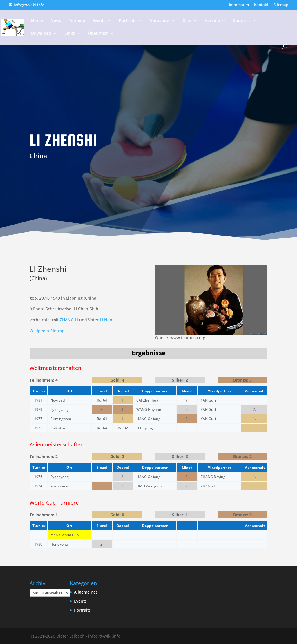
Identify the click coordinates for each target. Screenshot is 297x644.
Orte (187, 21)
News (56, 21)
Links (70, 34)
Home (37, 21)
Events (99, 21)
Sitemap (281, 5)
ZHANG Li (69, 320)
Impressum (239, 5)
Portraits (128, 21)
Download (41, 34)
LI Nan (106, 320)
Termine (77, 21)
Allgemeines (86, 592)
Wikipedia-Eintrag (47, 331)
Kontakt (261, 5)
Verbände (160, 21)
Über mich (98, 34)
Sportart (242, 21)
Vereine (212, 21)
